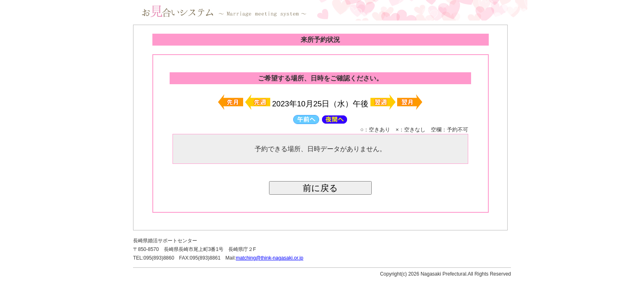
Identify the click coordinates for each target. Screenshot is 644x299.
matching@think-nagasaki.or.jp (269, 258)
